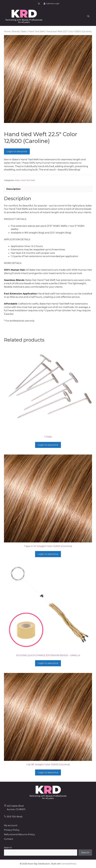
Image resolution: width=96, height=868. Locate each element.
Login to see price (17, 151)
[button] (88, 16)
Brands (16, 31)
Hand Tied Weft (37, 31)
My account (11, 825)
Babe (24, 31)
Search (8, 848)
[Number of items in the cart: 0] (39, 4)
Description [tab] (13, 189)
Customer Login (51, 3)
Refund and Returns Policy (19, 834)
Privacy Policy (12, 830)
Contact (9, 839)
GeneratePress (69, 864)
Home (7, 31)
